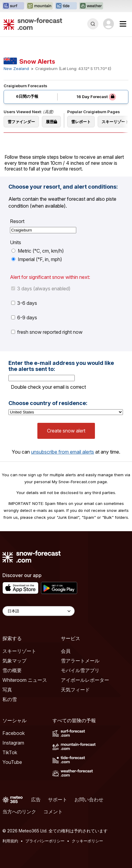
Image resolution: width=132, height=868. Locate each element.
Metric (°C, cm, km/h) (38, 251)
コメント (53, 812)
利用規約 (10, 841)
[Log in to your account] (108, 24)
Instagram (13, 743)
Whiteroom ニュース (25, 680)
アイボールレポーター (85, 680)
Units (16, 242)
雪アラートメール (80, 661)
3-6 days (24, 303)
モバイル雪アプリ (80, 670)
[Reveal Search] (93, 24)
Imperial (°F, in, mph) (37, 259)
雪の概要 (12, 670)
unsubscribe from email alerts (63, 452)
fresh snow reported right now (47, 332)
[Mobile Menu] (123, 24)
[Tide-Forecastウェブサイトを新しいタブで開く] (66, 6)
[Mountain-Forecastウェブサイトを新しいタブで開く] (40, 6)
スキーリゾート (19, 651)
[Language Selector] (39, 611)
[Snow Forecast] (33, 24)
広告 (36, 799)
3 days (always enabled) (41, 289)
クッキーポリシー (87, 841)
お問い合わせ (89, 799)
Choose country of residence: (48, 403)
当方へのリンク (19, 812)
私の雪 (10, 699)
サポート (58, 799)
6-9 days (24, 318)
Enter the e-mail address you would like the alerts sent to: (61, 366)
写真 (7, 690)
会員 (66, 651)
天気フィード (75, 690)
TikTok (10, 752)
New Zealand (16, 69)
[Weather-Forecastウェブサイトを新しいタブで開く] (91, 6)
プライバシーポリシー (45, 841)
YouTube (12, 762)
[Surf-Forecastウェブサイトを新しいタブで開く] (13, 6)
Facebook (14, 733)
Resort (17, 221)
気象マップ (14, 661)
